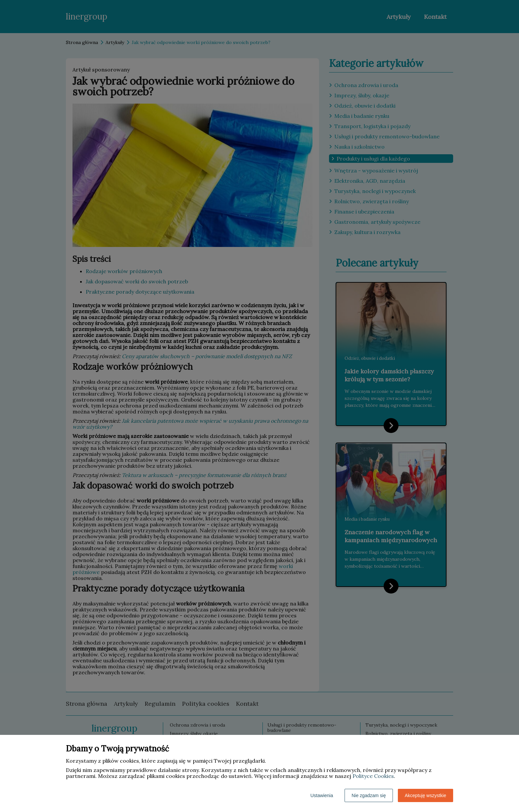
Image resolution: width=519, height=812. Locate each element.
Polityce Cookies (373, 776)
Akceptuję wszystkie (425, 795)
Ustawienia (322, 795)
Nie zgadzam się (369, 795)
